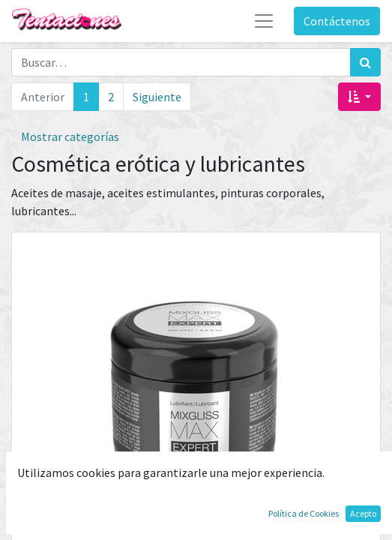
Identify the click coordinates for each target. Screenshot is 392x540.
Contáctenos (337, 21)
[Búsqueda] (365, 62)
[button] (359, 97)
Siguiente (157, 97)
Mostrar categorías (70, 136)
